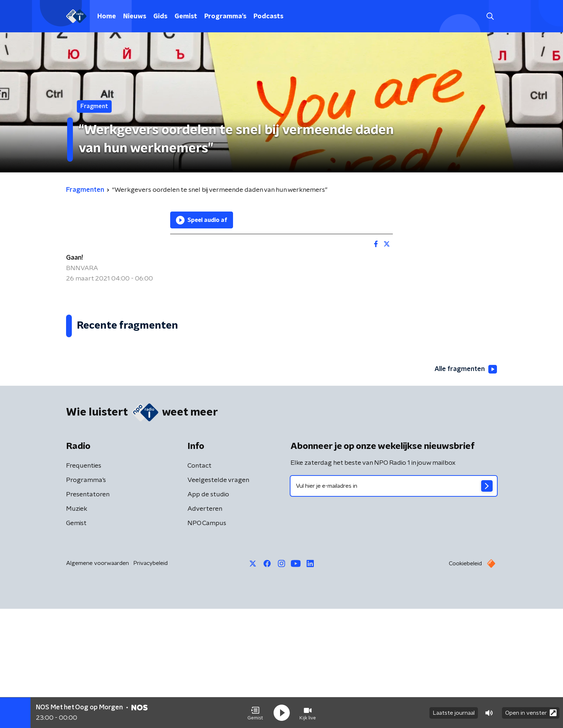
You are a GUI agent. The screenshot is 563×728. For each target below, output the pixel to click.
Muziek (77, 628)
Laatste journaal (454, 713)
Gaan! (75, 258)
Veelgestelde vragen (218, 599)
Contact (199, 585)
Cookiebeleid (465, 683)
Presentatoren (88, 614)
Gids (160, 17)
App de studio (208, 614)
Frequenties (84, 585)
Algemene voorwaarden (97, 682)
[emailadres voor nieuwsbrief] (394, 605)
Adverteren (205, 628)
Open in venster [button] (531, 713)
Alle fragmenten (466, 489)
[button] (255, 713)
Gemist (186, 17)
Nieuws (135, 17)
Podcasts (268, 17)
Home (107, 17)
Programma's (225, 17)
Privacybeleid (150, 682)
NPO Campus (207, 643)
